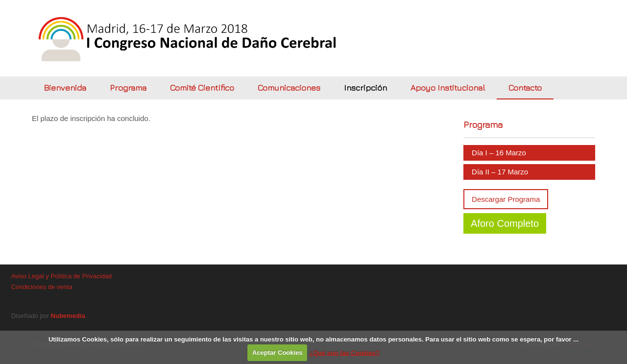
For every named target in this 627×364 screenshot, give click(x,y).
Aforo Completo (505, 223)
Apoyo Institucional (448, 88)
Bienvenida (65, 88)
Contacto (525, 88)
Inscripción (365, 88)
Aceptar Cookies (277, 352)
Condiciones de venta (42, 287)
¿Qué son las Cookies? (344, 352)
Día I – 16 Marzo (499, 153)
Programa (128, 88)
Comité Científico (202, 88)
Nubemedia (68, 316)
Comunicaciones (289, 88)
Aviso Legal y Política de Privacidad (62, 276)
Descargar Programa (506, 199)
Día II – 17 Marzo (500, 172)
